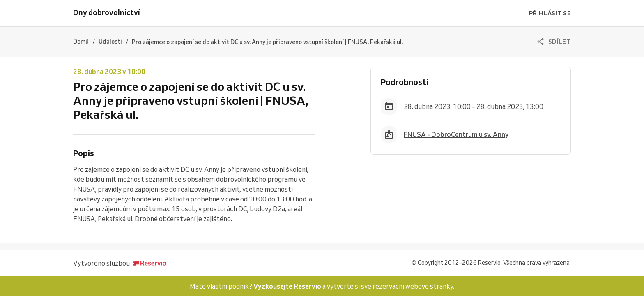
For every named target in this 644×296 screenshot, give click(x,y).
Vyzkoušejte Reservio (287, 286)
